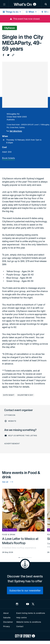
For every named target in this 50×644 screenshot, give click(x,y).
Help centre (21, 617)
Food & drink (9, 535)
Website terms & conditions (29, 622)
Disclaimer (8, 622)
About (6, 613)
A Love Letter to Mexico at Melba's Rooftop (20, 541)
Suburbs (7, 617)
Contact (20, 626)
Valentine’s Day (25, 395)
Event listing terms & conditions (31, 613)
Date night (9, 395)
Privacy (7, 626)
